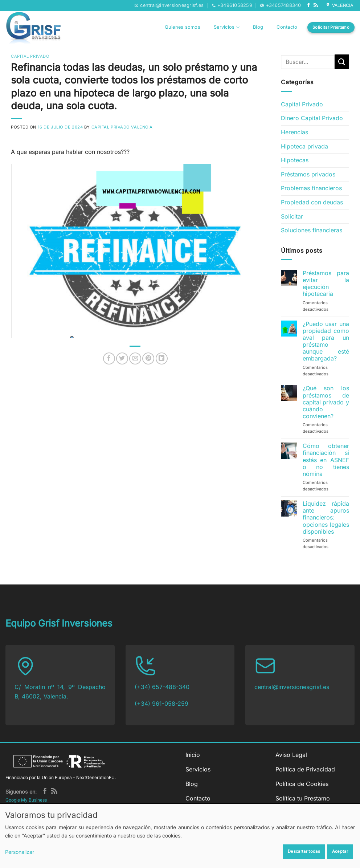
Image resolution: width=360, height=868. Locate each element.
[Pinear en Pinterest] (148, 358)
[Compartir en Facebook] (109, 358)
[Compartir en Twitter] (122, 358)
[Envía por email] (135, 358)
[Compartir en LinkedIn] (162, 358)
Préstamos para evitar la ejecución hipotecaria (326, 284)
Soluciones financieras (312, 230)
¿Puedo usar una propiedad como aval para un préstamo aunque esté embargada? (326, 341)
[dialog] (180, 836)
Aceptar (340, 851)
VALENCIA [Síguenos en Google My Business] (340, 5)
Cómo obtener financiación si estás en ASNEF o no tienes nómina (326, 460)
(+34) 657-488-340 (162, 687)
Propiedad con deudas (312, 202)
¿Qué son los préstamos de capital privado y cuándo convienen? (326, 402)
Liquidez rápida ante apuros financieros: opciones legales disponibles (326, 518)
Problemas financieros (311, 188)
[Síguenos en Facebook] (308, 5)
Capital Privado (30, 56)
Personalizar (20, 852)
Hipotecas (295, 160)
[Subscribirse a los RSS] (316, 5)
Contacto (287, 27)
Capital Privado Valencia (122, 127)
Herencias (294, 132)
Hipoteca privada (304, 146)
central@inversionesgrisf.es (292, 687)
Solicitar (292, 216)
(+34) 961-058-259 (161, 704)
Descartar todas (304, 851)
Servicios (227, 27)
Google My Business (26, 800)
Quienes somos (183, 27)
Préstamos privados (308, 174)
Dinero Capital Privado (312, 118)
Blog (258, 27)
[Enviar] (342, 62)
